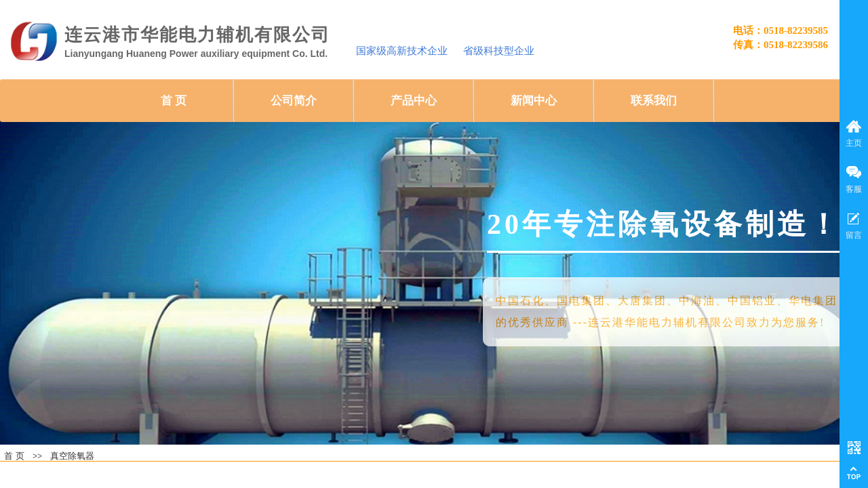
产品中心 (414, 101)
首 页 (174, 101)
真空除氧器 (72, 456)
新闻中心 (534, 101)
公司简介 (294, 101)
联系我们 (654, 101)
